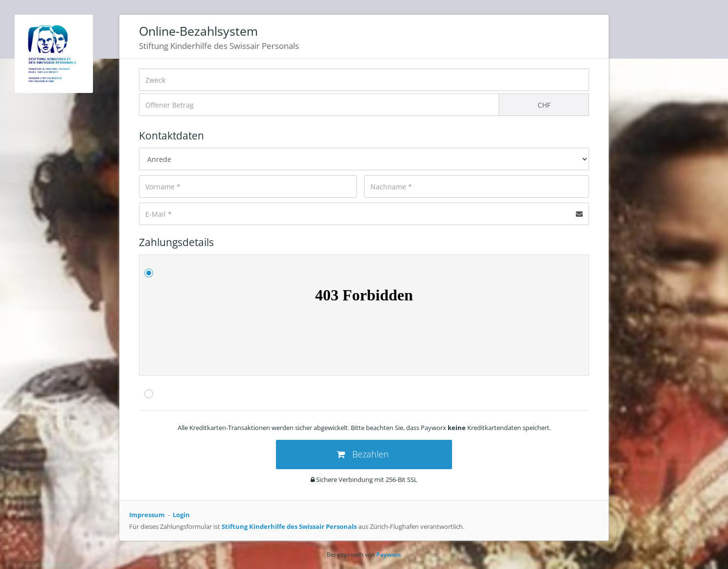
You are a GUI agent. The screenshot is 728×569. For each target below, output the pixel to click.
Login (181, 515)
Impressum (147, 515)
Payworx (389, 555)
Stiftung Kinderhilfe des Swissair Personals (289, 526)
